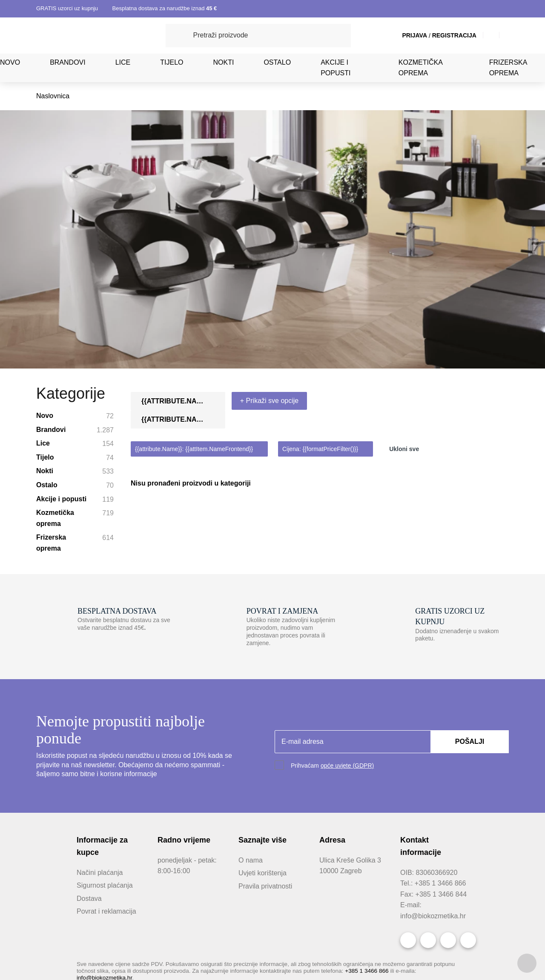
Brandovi (68, 62)
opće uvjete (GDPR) (345, 625)
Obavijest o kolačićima (343, 933)
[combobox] (465, 265)
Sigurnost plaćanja (105, 746)
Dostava (89, 758)
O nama (250, 720)
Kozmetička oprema (416, 68)
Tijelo (170, 62)
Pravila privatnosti (266, 746)
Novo (10, 62)
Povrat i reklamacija (106, 771)
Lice (122, 62)
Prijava (407, 35)
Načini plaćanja (99, 732)
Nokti (221, 62)
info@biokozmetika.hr (433, 786)
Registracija (444, 35)
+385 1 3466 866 (377, 840)
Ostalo (274, 62)
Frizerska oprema (506, 68)
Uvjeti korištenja (264, 733)
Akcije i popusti (331, 68)
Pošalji (470, 601)
